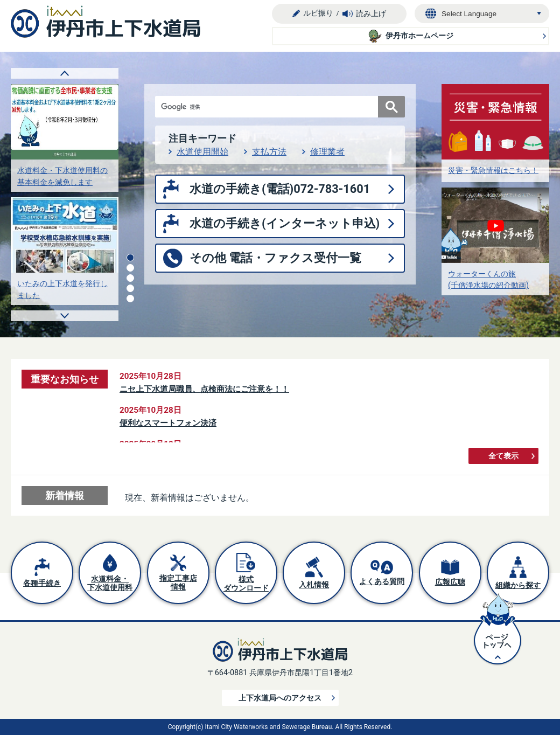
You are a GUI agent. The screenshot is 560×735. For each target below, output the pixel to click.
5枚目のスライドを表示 (130, 299)
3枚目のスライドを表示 (130, 278)
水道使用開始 (202, 152)
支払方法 (269, 152)
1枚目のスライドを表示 (130, 258)
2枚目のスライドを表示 (130, 268)
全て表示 (503, 456)
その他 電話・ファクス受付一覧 (275, 258)
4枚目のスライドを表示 (130, 288)
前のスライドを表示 (65, 73)
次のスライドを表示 (65, 316)
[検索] (269, 107)
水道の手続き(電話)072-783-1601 (280, 189)
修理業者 (327, 152)
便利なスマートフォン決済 (168, 423)
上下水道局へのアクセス (280, 698)
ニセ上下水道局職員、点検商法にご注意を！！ (204, 389)
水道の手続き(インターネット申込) (285, 223)
